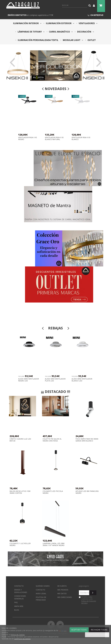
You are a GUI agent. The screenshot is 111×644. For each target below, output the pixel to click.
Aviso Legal (41, 593)
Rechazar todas (99, 630)
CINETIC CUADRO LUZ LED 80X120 (20, 440)
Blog (17, 610)
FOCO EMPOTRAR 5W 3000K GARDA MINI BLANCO (87, 440)
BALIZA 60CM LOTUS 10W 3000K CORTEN (20, 492)
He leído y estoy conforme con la (87, 600)
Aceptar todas (79, 630)
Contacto (19, 586)
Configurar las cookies (22, 639)
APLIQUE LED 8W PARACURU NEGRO (87, 492)
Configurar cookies (97, 635)
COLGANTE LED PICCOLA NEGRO (53, 492)
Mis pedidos (63, 590)
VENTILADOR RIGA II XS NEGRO (28, 138)
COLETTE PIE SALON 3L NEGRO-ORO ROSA (52, 440)
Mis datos (62, 593)
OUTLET (91, 40)
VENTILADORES (88, 23)
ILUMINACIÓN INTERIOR (27, 23)
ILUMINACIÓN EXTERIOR (60, 23)
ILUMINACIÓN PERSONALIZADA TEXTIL (38, 40)
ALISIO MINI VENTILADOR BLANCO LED (82, 380)
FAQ (16, 602)
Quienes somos (43, 586)
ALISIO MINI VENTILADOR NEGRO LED (28, 380)
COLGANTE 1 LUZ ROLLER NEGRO (20, 544)
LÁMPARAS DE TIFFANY (31, 32)
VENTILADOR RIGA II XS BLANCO (81, 138)
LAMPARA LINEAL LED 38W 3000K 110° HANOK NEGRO (54, 544)
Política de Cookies (18, 635)
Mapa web (19, 606)
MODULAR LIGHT (73, 40)
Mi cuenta (62, 586)
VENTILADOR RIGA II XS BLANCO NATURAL (54, 138)
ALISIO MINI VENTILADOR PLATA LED (55, 380)
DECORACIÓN (85, 32)
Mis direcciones (65, 597)
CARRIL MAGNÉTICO (61, 32)
